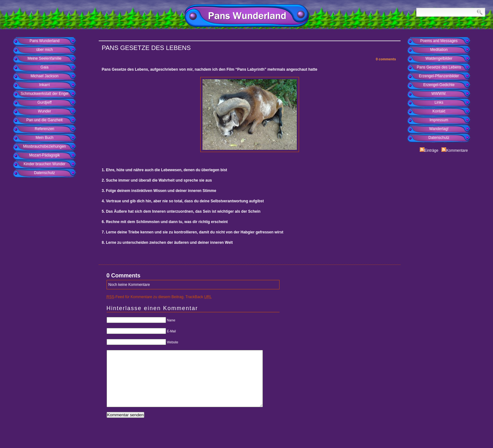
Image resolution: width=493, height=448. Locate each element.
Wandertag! (439, 129)
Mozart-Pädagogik (44, 155)
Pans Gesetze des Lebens (439, 67)
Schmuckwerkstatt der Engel (44, 94)
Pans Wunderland (44, 41)
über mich (44, 50)
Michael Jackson (44, 76)
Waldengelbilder (439, 58)
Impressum (439, 120)
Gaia (44, 67)
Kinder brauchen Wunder (44, 164)
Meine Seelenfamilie (44, 58)
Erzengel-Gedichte (439, 85)
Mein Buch (44, 138)
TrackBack (199, 297)
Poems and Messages (439, 41)
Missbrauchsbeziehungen (44, 146)
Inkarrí (44, 85)
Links (439, 102)
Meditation (439, 50)
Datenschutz (44, 173)
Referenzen (44, 129)
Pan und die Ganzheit (44, 120)
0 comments (386, 59)
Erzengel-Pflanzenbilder (439, 76)
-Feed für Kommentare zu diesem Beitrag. (146, 297)
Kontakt (439, 111)
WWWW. (439, 94)
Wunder (45, 111)
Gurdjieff (44, 102)
